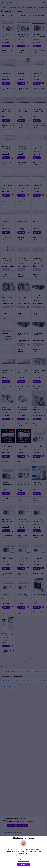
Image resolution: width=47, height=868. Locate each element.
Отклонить (24, 860)
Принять (24, 864)
